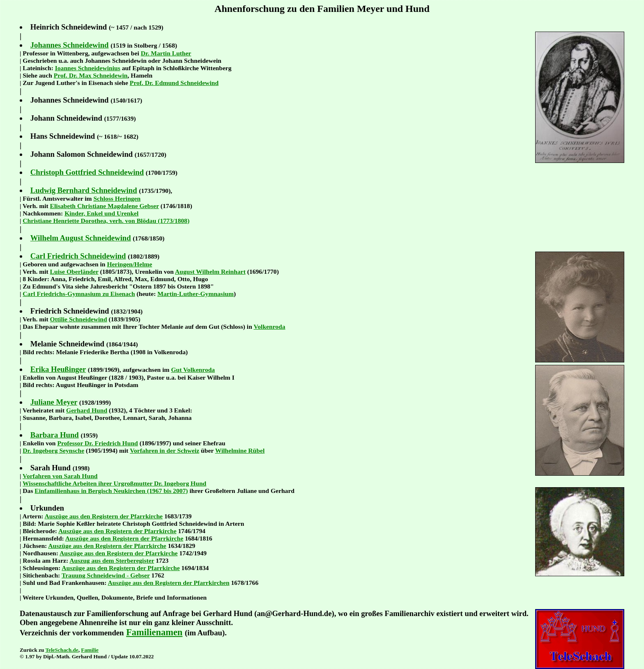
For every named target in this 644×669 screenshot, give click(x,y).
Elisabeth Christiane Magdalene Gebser (105, 206)
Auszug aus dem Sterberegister (112, 560)
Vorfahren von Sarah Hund (60, 476)
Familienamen (154, 632)
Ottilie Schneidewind (79, 319)
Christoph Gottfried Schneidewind (87, 172)
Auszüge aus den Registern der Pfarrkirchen (168, 583)
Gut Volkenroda (193, 370)
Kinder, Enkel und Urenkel (101, 213)
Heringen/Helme (129, 264)
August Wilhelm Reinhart (210, 271)
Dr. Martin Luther (166, 53)
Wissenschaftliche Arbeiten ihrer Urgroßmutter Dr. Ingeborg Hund (114, 483)
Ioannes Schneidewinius (88, 68)
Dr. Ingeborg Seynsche (53, 450)
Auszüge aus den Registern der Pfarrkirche (104, 516)
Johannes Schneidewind (70, 45)
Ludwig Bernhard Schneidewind (84, 190)
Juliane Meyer (54, 402)
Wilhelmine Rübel (240, 450)
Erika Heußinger (58, 369)
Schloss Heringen (117, 198)
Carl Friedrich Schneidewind (78, 256)
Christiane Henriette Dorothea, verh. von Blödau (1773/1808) (106, 221)
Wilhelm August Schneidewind (81, 238)
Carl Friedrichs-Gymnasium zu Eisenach (79, 294)
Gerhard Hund (87, 410)
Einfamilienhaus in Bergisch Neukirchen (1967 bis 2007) (111, 491)
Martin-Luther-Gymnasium (195, 294)
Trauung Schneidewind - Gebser (106, 575)
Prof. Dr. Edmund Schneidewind (174, 83)
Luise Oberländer (74, 271)
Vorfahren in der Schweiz (164, 450)
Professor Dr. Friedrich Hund (97, 443)
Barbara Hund (55, 435)
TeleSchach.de (62, 650)
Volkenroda (269, 326)
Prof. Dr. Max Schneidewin (91, 75)
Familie (90, 650)
